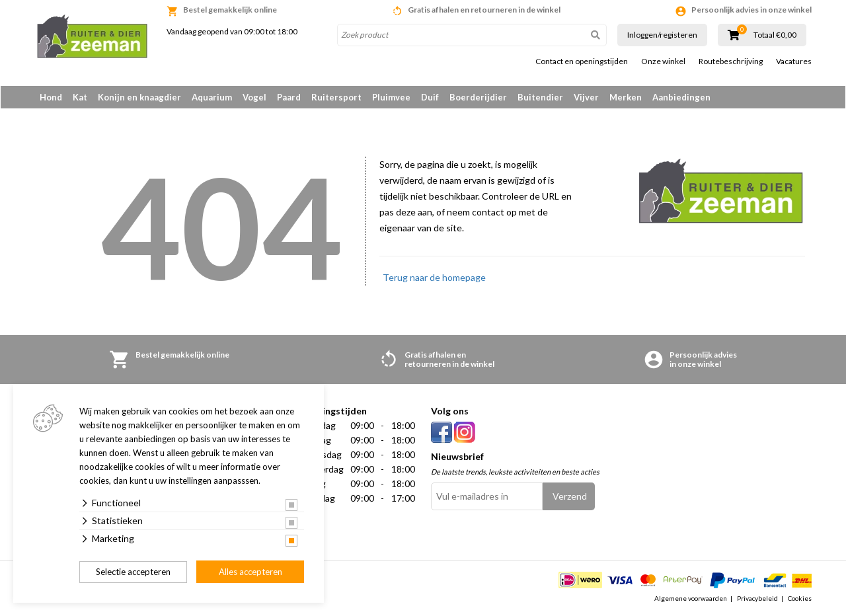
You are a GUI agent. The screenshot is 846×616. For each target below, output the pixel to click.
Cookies (800, 599)
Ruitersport (336, 97)
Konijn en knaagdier (139, 97)
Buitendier (540, 97)
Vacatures (794, 61)
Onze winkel (663, 61)
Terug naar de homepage (434, 278)
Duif (430, 97)
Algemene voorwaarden (691, 599)
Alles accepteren (250, 572)
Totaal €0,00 (775, 35)
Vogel (254, 97)
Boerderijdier (478, 97)
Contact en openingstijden (582, 61)
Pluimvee (391, 97)
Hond (51, 97)
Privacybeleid (757, 599)
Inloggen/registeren (662, 35)
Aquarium (212, 97)
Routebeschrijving (731, 61)
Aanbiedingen (681, 97)
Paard (289, 97)
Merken (626, 97)
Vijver (586, 97)
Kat (80, 97)
